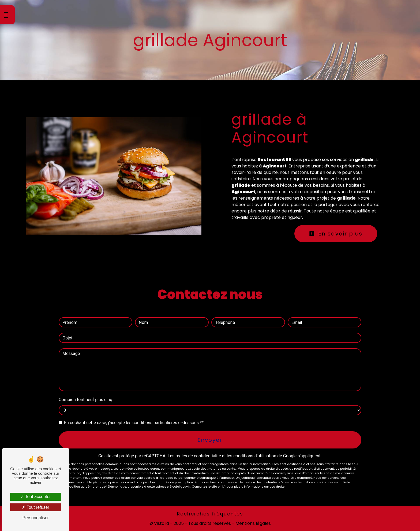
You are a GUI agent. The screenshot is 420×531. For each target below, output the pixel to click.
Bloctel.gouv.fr (180, 487)
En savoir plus (336, 234)
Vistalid (162, 523)
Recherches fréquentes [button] (210, 514)
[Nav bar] (7, 15)
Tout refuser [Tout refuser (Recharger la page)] (36, 507)
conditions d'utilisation (255, 456)
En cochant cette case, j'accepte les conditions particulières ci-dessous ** (134, 423)
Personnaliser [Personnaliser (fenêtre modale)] (36, 518)
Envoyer (210, 440)
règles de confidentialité (198, 456)
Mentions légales (253, 523)
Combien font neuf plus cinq (85, 400)
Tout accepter (35, 497)
